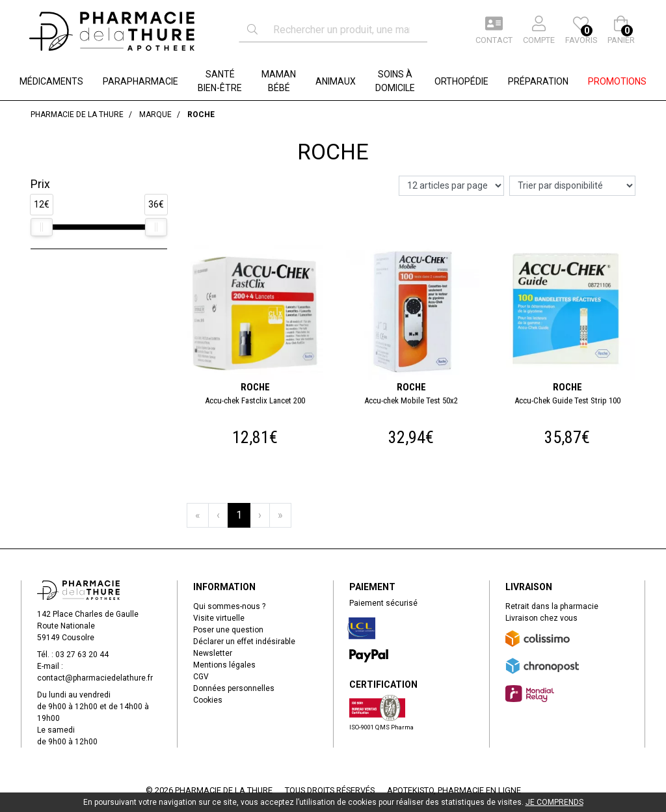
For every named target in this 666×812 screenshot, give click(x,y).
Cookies (208, 700)
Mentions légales (224, 665)
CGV (201, 677)
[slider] (42, 227)
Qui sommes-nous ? (229, 606)
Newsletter (213, 653)
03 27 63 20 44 (82, 655)
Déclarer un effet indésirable (244, 642)
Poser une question (228, 630)
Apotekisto (454, 790)
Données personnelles (234, 688)
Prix (40, 184)
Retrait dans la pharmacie (552, 606)
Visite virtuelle (219, 618)
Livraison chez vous (541, 618)
